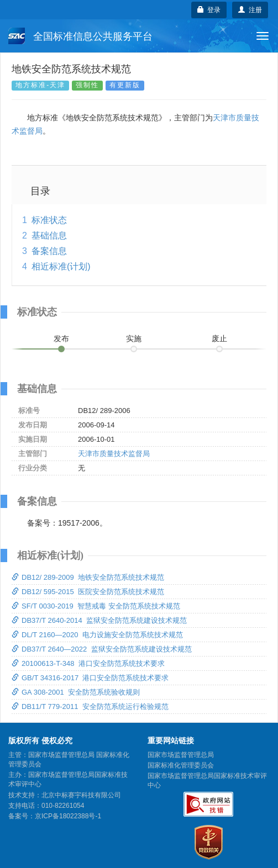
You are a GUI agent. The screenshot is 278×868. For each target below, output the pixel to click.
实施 (134, 338)
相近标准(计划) (61, 266)
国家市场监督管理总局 (181, 755)
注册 (250, 10)
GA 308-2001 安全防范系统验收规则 (76, 692)
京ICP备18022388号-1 (68, 816)
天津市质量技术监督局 (114, 454)
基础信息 (49, 235)
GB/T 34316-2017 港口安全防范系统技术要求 (90, 678)
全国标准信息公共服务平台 (80, 36)
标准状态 (49, 220)
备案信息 (49, 251)
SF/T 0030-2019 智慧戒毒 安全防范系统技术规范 (96, 606)
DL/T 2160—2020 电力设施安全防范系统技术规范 (97, 635)
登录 (209, 10)
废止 (219, 338)
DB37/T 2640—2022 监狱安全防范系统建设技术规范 (102, 649)
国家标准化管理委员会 (181, 765)
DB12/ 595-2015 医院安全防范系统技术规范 (88, 592)
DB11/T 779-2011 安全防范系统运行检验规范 (90, 706)
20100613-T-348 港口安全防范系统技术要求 (88, 663)
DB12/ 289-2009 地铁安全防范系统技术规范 (88, 577)
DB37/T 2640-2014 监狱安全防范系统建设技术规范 (99, 620)
